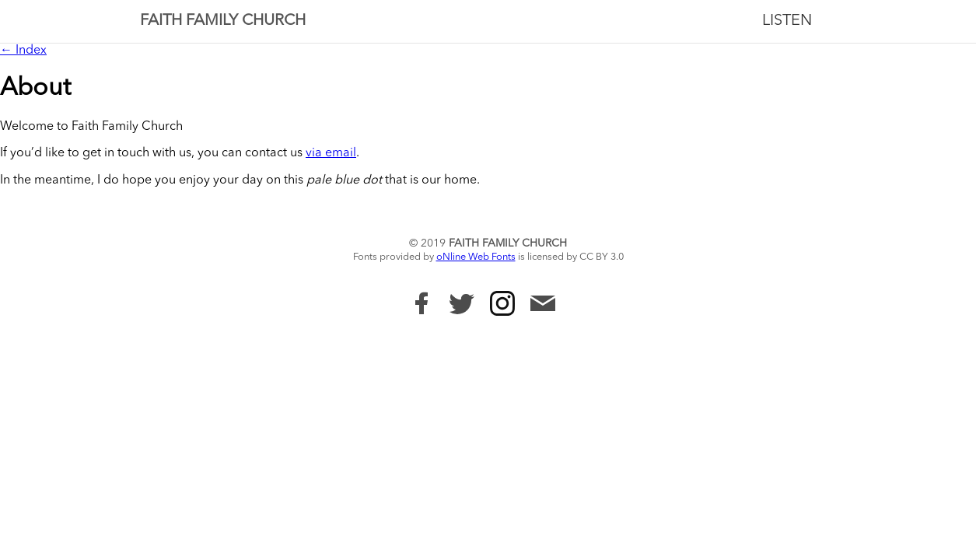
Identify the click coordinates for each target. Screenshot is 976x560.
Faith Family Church (223, 21)
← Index (23, 51)
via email (331, 153)
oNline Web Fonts (476, 257)
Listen (787, 21)
